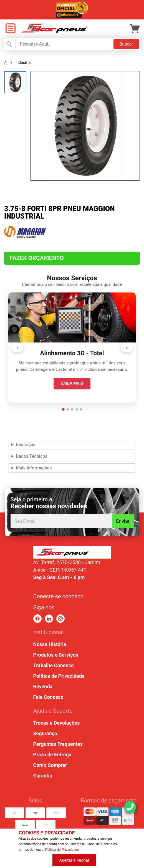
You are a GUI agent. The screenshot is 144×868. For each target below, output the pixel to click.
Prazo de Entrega (52, 755)
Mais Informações (34, 468)
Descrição (26, 445)
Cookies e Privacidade (47, 833)
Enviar (123, 521)
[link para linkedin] (49, 619)
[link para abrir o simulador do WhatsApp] (130, 807)
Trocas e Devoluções (57, 723)
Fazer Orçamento (37, 258)
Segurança (45, 733)
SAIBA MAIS (72, 383)
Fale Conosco (48, 697)
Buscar (126, 44)
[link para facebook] (38, 619)
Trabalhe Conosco (54, 665)
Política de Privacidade (59, 676)
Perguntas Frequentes (58, 744)
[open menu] (10, 29)
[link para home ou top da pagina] (72, 552)
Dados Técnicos (32, 456)
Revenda (43, 686)
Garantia (43, 776)
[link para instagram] (60, 619)
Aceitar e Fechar (74, 860)
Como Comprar (50, 765)
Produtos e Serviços (56, 655)
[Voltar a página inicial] (6, 63)
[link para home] (54, 31)
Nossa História (50, 644)
